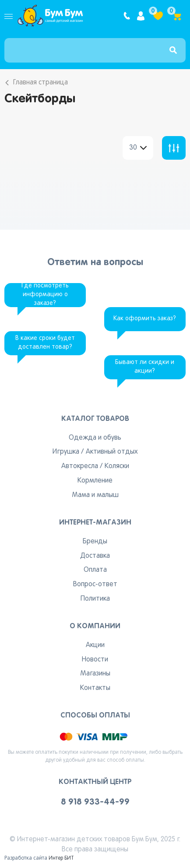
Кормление (95, 481)
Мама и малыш (95, 495)
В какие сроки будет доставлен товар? (45, 343)
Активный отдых (112, 452)
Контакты (95, 688)
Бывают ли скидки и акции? (145, 367)
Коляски (117, 466)
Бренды (95, 542)
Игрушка (66, 452)
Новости (95, 660)
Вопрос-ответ (95, 584)
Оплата (95, 570)
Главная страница (40, 83)
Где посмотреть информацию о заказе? (45, 295)
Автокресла (80, 466)
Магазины (95, 674)
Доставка (95, 556)
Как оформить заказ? (145, 319)
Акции (95, 645)
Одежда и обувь (95, 438)
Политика (95, 599)
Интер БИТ (61, 858)
